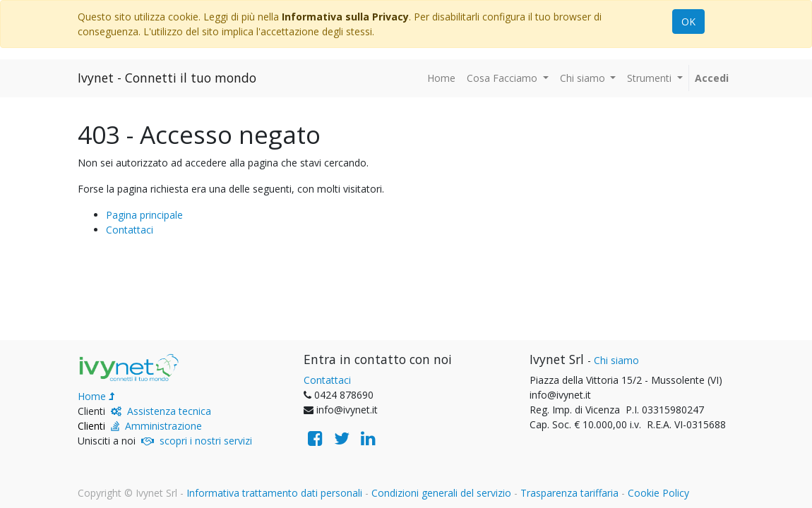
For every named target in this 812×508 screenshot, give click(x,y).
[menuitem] (441, 78)
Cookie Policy (658, 493)
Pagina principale (144, 215)
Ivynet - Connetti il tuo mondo (167, 78)
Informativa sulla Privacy (345, 17)
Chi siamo (616, 360)
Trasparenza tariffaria (569, 493)
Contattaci (130, 230)
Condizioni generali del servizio (441, 493)
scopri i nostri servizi (206, 441)
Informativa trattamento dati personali (274, 493)
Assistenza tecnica (169, 411)
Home (92, 396)
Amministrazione (163, 426)
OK (688, 22)
